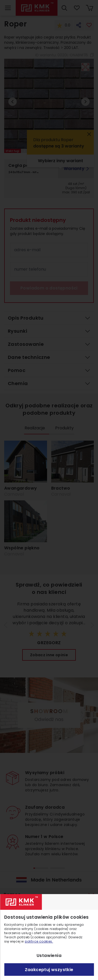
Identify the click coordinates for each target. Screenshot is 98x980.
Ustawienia (49, 956)
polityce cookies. (39, 941)
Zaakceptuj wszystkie (49, 970)
